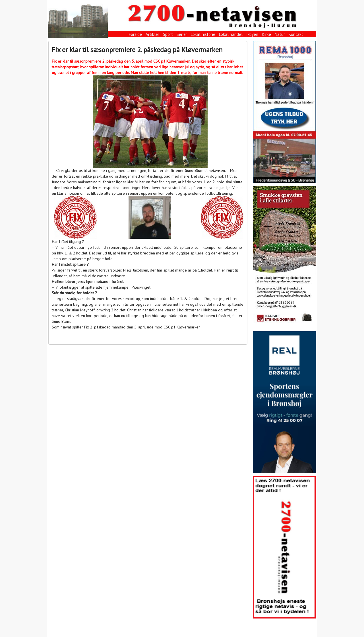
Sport (168, 34)
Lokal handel (231, 34)
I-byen (252, 34)
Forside (135, 34)
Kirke (266, 34)
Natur (280, 34)
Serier (182, 34)
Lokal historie (203, 34)
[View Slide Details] (284, 112)
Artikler (152, 34)
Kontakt (296, 34)
